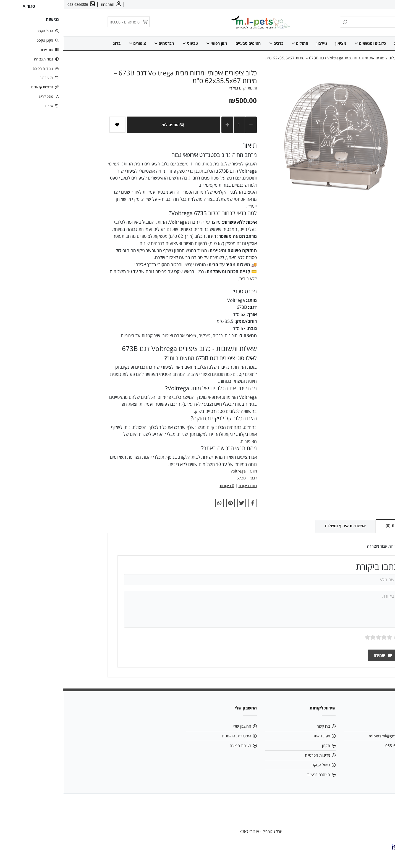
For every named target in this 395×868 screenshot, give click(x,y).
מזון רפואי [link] (153, 43)
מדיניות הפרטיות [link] (254, 755)
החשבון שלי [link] (179, 726)
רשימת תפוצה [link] (177, 746)
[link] (383, 856)
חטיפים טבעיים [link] (185, 43)
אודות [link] (374, 4)
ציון (333, 637)
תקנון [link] (263, 746)
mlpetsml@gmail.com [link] (325, 736)
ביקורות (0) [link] (332, 525)
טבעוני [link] (127, 43)
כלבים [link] (213, 43)
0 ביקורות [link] (164, 486)
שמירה (320, 655)
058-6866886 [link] (334, 746)
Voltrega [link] (175, 471)
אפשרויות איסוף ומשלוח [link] (282, 526)
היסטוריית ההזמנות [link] (173, 736)
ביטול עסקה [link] (257, 765)
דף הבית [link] (338, 43)
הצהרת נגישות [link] (255, 775)
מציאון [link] (278, 43)
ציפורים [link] (74, 43)
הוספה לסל (110, 125)
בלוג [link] (53, 43)
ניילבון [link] (258, 43)
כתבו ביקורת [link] (184, 486)
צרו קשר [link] (358, 4)
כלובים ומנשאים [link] (307, 43)
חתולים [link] (237, 43)
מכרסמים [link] (101, 43)
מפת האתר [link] (258, 736)
